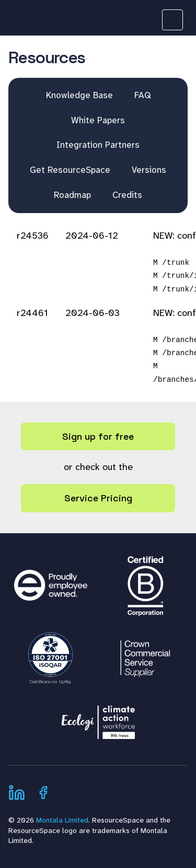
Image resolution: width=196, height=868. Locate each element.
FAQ (142, 95)
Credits (127, 195)
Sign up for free (98, 436)
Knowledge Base (79, 95)
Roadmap (72, 195)
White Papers (98, 120)
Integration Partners (98, 145)
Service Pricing (98, 498)
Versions (149, 170)
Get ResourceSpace (70, 170)
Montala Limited (62, 820)
